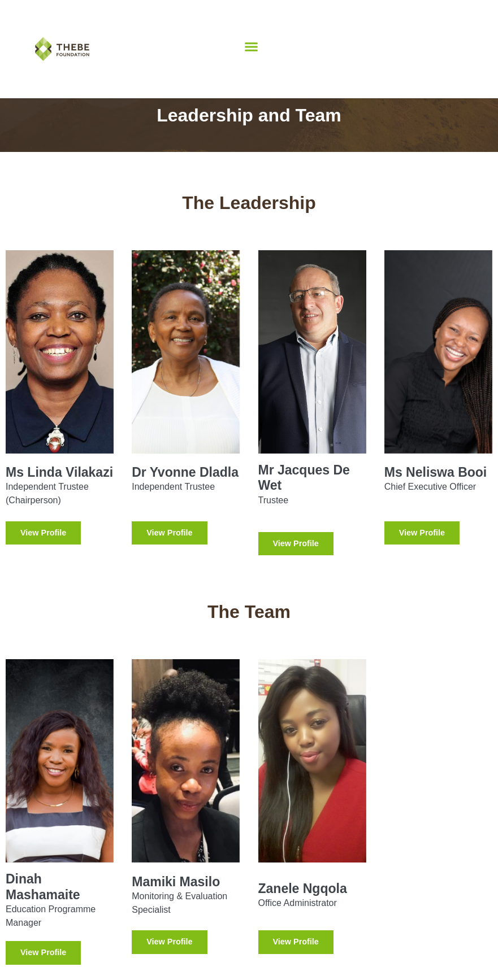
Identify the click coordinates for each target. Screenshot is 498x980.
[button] (251, 47)
